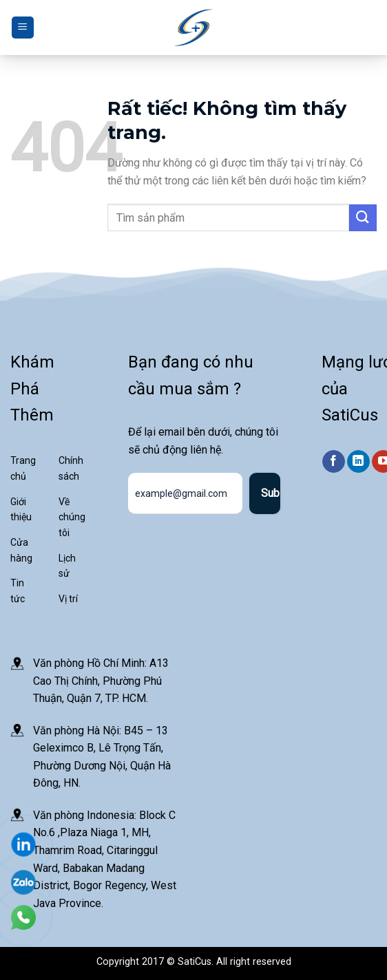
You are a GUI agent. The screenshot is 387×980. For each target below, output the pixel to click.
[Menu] (23, 28)
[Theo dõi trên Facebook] (334, 462)
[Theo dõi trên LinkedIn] (358, 462)
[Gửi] (363, 218)
